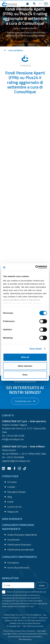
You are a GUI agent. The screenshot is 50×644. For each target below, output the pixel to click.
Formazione (13, 563)
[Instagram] (20, 468)
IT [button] (40, 4)
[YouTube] (10, 468)
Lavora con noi (14, 507)
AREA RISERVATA (12, 519)
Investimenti (13, 540)
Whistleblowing (25, 639)
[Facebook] (15, 468)
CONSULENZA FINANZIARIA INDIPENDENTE (18, 527)
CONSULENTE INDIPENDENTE (19, 557)
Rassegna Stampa (16, 492)
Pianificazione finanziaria (19, 545)
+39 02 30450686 (15, 457)
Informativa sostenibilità (32, 636)
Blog (10, 497)
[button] (34, 4)
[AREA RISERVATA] (27, 4)
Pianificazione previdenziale (21, 550)
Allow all (25, 357)
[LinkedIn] (4, 468)
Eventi (10, 502)
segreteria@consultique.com (16, 461)
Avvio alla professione (18, 568)
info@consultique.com (13, 439)
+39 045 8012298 (15, 436)
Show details (36, 349)
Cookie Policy (21, 631)
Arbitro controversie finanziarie (24, 634)
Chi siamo (12, 482)
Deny (25, 375)
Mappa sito (13, 512)
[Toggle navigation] (46, 4)
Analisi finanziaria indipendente (22, 535)
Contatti (11, 487)
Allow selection (25, 366)
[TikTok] (26, 468)
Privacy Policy (9, 631)
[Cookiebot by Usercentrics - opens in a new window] (36, 267)
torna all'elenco (14, 50)
